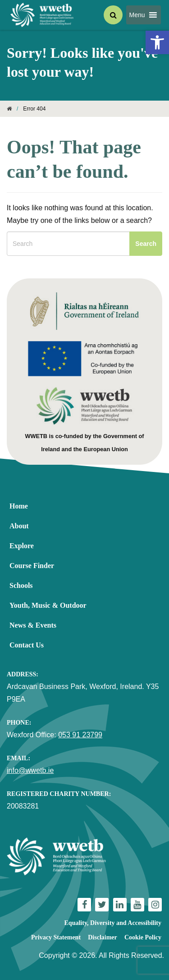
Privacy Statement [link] (56, 937)
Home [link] (19, 506)
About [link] (19, 526)
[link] (157, 42)
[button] (137, 15)
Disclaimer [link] (103, 937)
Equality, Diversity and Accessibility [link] (113, 923)
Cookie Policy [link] (143, 937)
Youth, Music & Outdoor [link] (48, 605)
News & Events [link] (33, 625)
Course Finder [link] (32, 566)
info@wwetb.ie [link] (30, 770)
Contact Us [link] (27, 645)
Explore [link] (22, 546)
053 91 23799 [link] (80, 735)
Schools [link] (21, 585)
